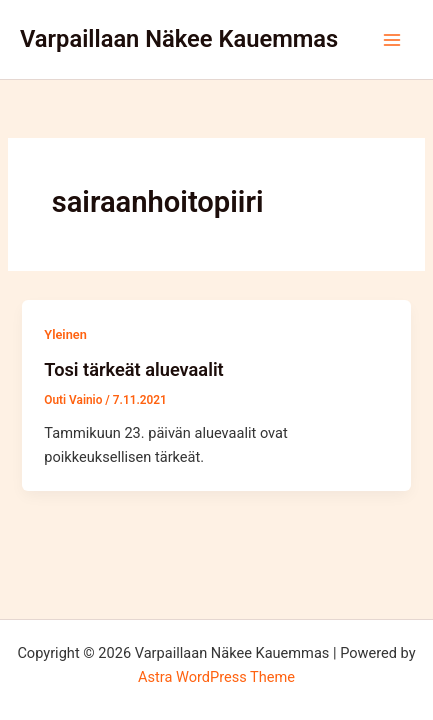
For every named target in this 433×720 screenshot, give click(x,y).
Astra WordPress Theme (216, 677)
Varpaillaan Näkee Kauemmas (179, 39)
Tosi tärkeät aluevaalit (133, 369)
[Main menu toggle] (392, 40)
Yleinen (65, 334)
